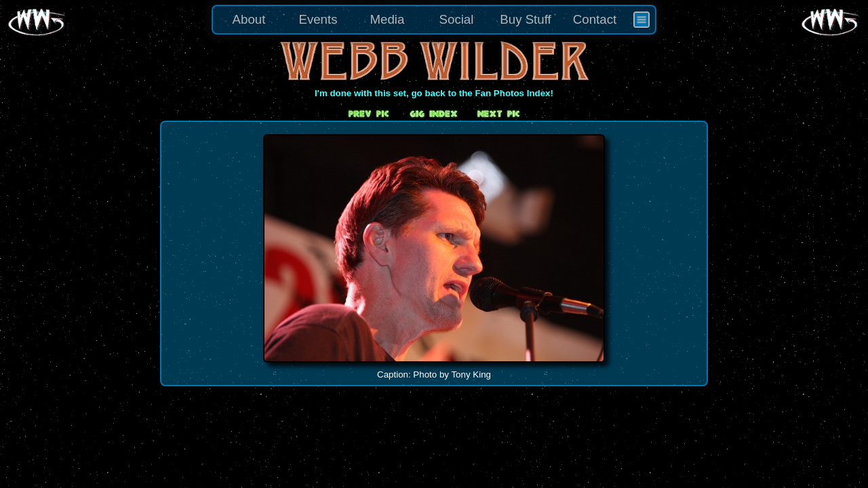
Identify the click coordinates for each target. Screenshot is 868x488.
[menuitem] (642, 20)
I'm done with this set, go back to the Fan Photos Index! (434, 93)
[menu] (434, 20)
